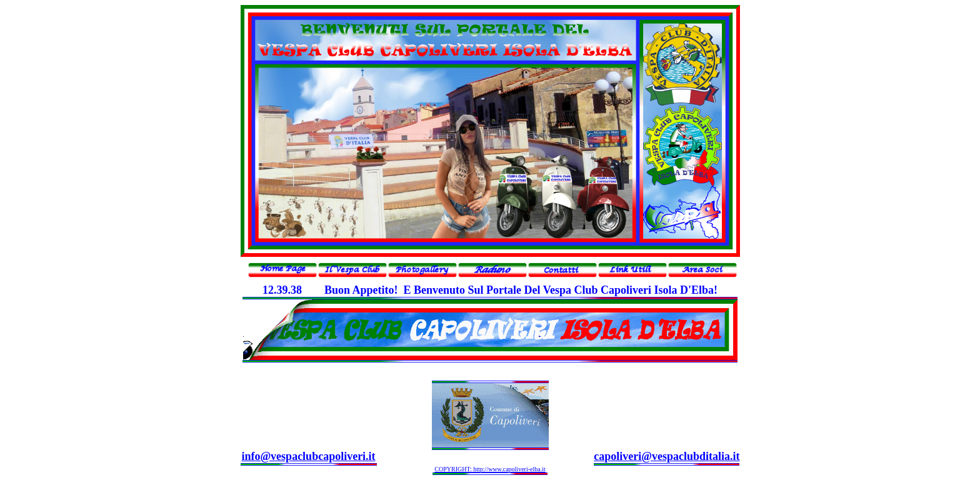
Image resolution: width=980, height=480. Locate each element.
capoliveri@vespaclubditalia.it (667, 456)
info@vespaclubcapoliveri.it (308, 456)
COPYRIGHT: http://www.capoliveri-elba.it (490, 469)
